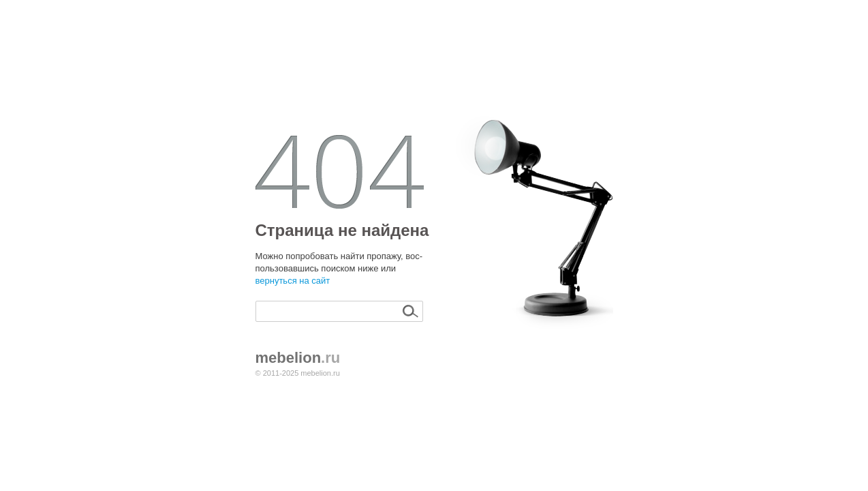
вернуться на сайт (293, 281)
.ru (298, 358)
